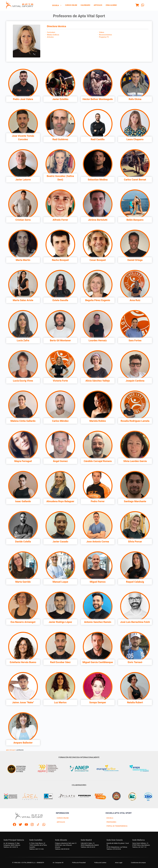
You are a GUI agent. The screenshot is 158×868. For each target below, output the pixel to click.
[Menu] (137, 5)
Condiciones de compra (138, 863)
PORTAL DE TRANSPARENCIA (117, 826)
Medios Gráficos (53, 35)
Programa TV (104, 37)
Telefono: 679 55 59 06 (114, 849)
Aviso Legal (119, 863)
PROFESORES (111, 822)
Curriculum (51, 32)
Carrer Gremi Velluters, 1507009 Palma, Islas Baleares (141, 844)
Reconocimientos (105, 35)
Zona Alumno (111, 5)
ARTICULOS (61, 822)
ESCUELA (110, 818)
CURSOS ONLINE (63, 818)
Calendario (85, 5)
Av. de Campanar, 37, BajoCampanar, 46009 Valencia (12, 844)
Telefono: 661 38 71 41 (139, 847)
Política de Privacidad (79, 863)
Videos (101, 32)
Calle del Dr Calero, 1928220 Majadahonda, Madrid (90, 844)
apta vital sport (11, 750)
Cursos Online (71, 5)
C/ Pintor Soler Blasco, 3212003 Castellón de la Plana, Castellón (38, 845)
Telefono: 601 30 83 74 (11, 847)
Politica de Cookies (100, 863)
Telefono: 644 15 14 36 (36, 849)
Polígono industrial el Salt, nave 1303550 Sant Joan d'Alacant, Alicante (66, 845)
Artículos (50, 37)
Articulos (98, 5)
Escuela (57, 5)
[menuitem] (57, 5)
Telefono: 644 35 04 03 (62, 849)
